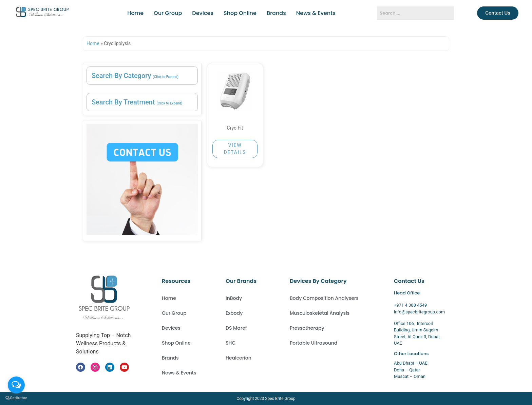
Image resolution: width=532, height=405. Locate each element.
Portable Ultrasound (313, 343)
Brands (276, 13)
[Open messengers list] (16, 385)
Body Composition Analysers (324, 298)
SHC (231, 343)
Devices (203, 13)
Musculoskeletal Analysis (320, 313)
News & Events (316, 13)
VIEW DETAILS (235, 149)
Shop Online (240, 13)
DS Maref (236, 328)
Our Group (168, 13)
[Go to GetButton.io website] (16, 398)
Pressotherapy (307, 328)
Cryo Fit (235, 128)
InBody (234, 298)
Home (135, 13)
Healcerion (239, 358)
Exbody (234, 313)
